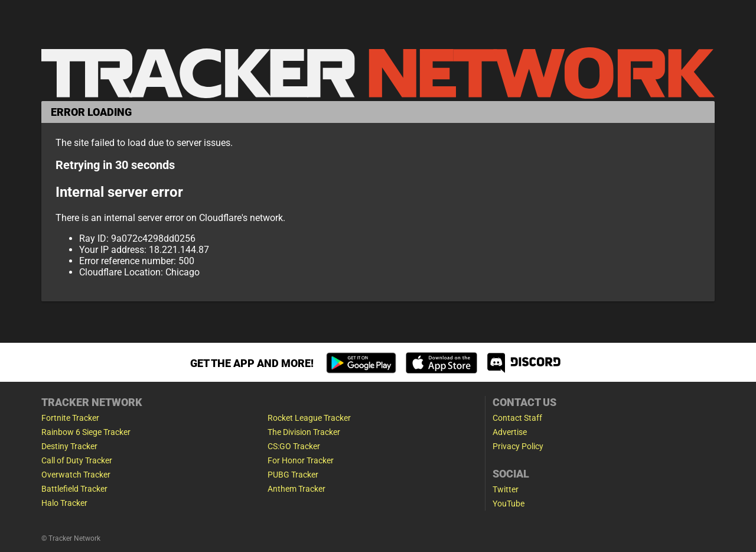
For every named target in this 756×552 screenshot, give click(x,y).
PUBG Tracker (293, 475)
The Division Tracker (304, 432)
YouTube (509, 504)
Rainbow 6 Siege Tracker (86, 432)
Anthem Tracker (296, 489)
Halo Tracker (64, 503)
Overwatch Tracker (76, 475)
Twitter (506, 489)
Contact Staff (517, 418)
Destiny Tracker (69, 446)
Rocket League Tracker (309, 418)
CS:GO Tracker (294, 446)
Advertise (510, 432)
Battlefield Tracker (74, 489)
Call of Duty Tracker (77, 460)
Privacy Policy (518, 446)
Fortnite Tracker (70, 418)
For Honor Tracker (301, 460)
